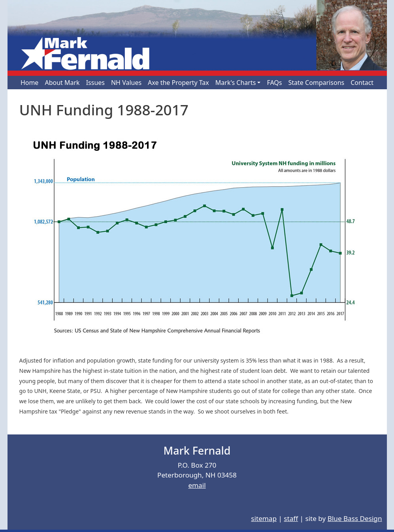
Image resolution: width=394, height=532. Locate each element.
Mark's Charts (236, 83)
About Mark (62, 83)
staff (291, 518)
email (197, 485)
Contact (362, 83)
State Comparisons (317, 83)
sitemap (264, 518)
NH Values (126, 83)
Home (30, 83)
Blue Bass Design (355, 518)
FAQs (274, 83)
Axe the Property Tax (178, 83)
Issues (95, 83)
